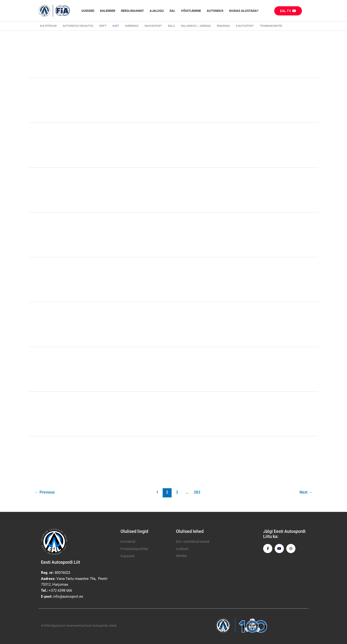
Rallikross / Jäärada (196, 26)
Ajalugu (157, 11)
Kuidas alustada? (244, 11)
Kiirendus (132, 26)
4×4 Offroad (48, 26)
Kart (116, 26)
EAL (172, 11)
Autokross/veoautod (78, 26)
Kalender (108, 11)
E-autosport (245, 26)
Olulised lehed (190, 531)
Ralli (171, 26)
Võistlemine (191, 11)
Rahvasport (153, 26)
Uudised (88, 11)
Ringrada (223, 26)
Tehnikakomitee (271, 26)
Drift (103, 26)
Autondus (215, 11)
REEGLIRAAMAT (132, 11)
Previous (45, 492)
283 (197, 492)
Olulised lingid (134, 531)
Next (306, 492)
